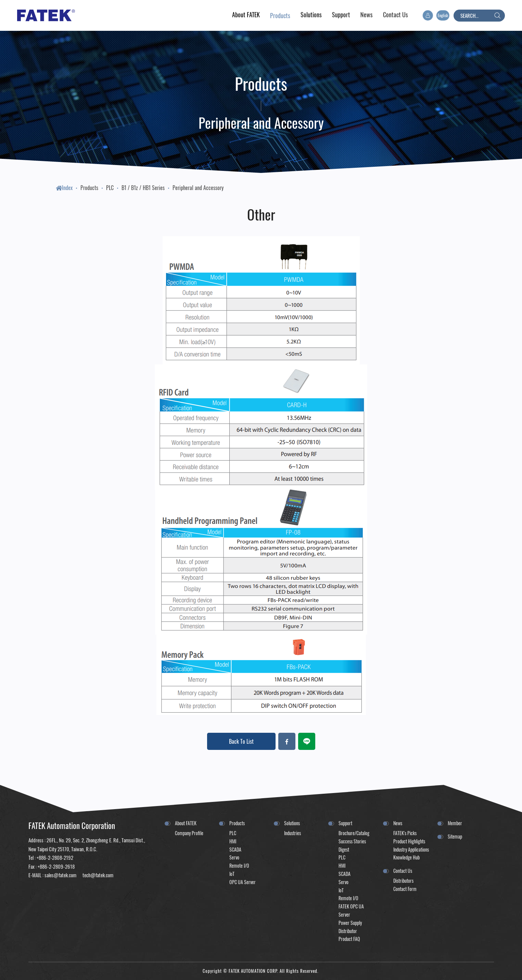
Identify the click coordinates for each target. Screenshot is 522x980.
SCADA (235, 849)
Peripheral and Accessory (198, 188)
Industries (292, 833)
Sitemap (455, 836)
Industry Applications (411, 849)
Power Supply (350, 923)
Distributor (348, 931)
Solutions (292, 823)
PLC (110, 188)
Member (455, 823)
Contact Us (403, 871)
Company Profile (189, 833)
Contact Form (405, 889)
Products (89, 188)
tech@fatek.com (97, 875)
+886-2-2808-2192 (55, 857)
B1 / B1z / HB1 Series (143, 188)
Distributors (403, 881)
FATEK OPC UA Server (351, 910)
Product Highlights (409, 841)
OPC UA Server (243, 882)
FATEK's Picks (405, 833)
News (398, 823)
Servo (234, 857)
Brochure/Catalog (354, 833)
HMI (233, 841)
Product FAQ (349, 939)
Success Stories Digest (352, 845)
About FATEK (186, 823)
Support (345, 823)
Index (64, 188)
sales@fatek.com (60, 875)
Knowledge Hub (406, 857)
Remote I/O (239, 865)
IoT (232, 874)
